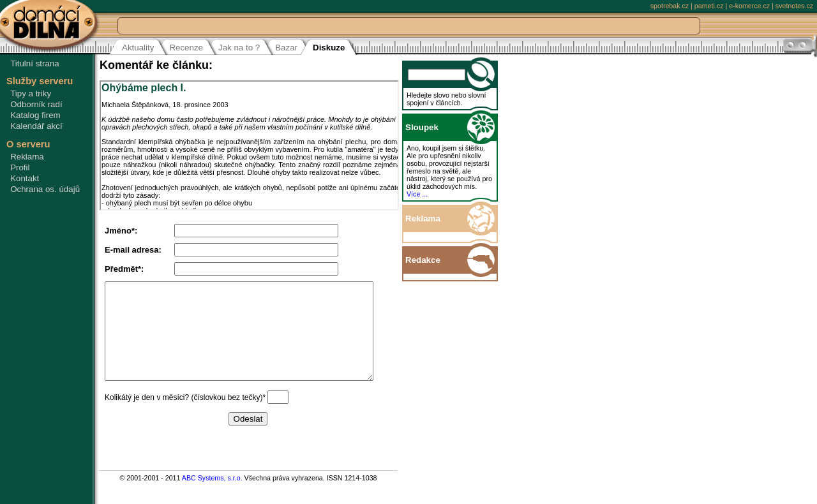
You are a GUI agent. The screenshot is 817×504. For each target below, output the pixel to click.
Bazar (286, 48)
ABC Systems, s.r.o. (212, 497)
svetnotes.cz (794, 6)
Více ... (431, 194)
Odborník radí (36, 104)
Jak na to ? (239, 48)
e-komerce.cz (749, 6)
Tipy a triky (31, 93)
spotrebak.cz (670, 6)
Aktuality (138, 48)
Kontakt (25, 178)
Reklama (27, 157)
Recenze (186, 48)
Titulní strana (35, 63)
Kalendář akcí (36, 126)
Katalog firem (35, 115)
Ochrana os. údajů (45, 189)
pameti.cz (709, 6)
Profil (20, 167)
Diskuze (329, 48)
